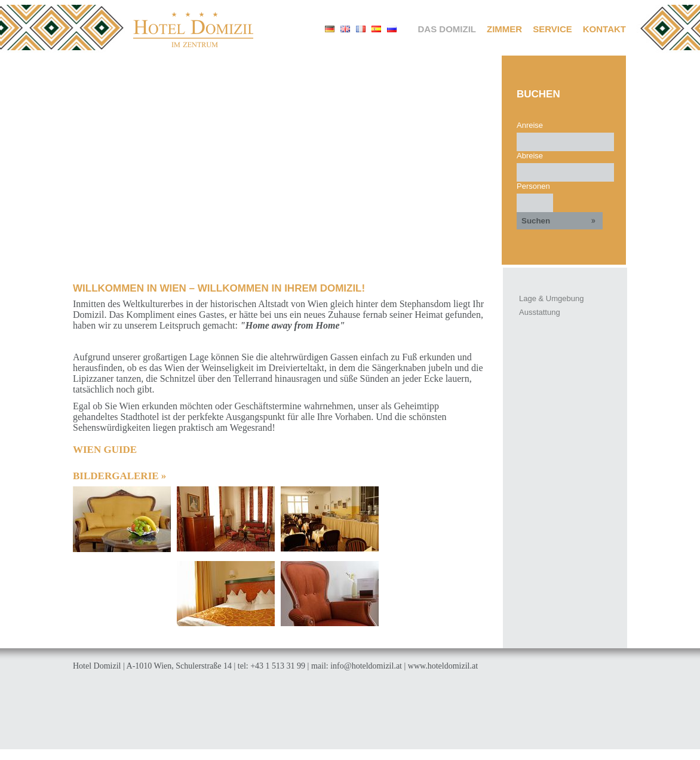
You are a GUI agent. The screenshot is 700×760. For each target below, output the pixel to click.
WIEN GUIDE (105, 450)
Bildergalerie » (119, 476)
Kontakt (604, 29)
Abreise (530, 156)
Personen (533, 186)
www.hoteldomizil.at (443, 666)
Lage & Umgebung (551, 298)
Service (552, 29)
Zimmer (504, 29)
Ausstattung (540, 312)
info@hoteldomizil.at (366, 666)
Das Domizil (447, 29)
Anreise (530, 125)
